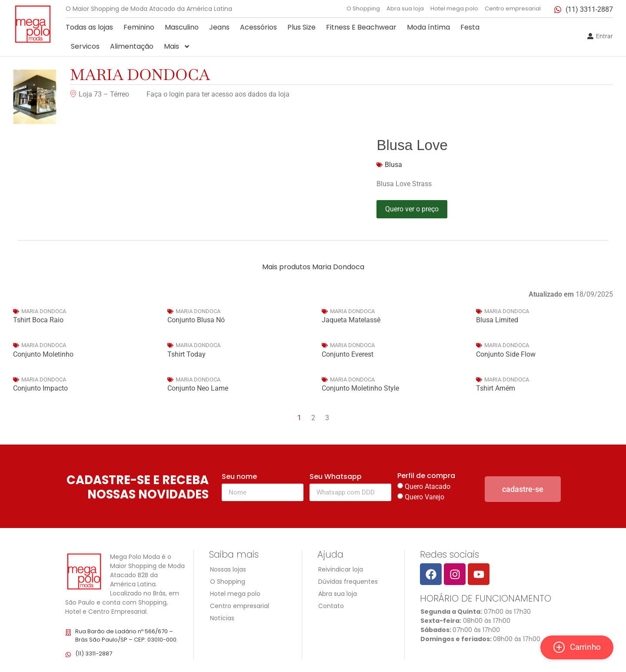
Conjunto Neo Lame (198, 388)
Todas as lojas (89, 27)
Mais (177, 47)
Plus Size (301, 27)
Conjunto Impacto (40, 388)
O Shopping (363, 8)
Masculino (182, 27)
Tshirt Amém (496, 388)
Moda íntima (428, 27)
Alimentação (132, 46)
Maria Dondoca (140, 75)
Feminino (139, 27)
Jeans (219, 27)
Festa (470, 27)
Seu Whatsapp (336, 477)
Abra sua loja (405, 8)
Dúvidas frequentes (348, 582)
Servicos (85, 46)
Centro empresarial (513, 8)
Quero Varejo (425, 497)
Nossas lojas (228, 569)
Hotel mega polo (454, 8)
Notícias (222, 618)
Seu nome (239, 477)
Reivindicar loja (341, 569)
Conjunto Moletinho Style (360, 388)
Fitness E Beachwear (361, 27)
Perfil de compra (426, 476)
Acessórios (258, 27)
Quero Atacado (428, 486)
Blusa (393, 165)
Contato (331, 606)
